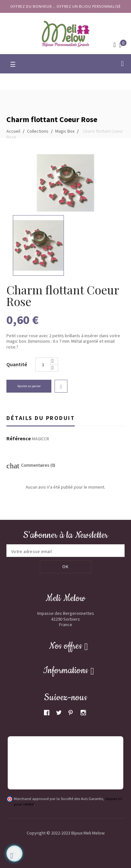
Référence (19, 439)
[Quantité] (43, 365)
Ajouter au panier (29, 386)
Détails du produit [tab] (41, 418)
